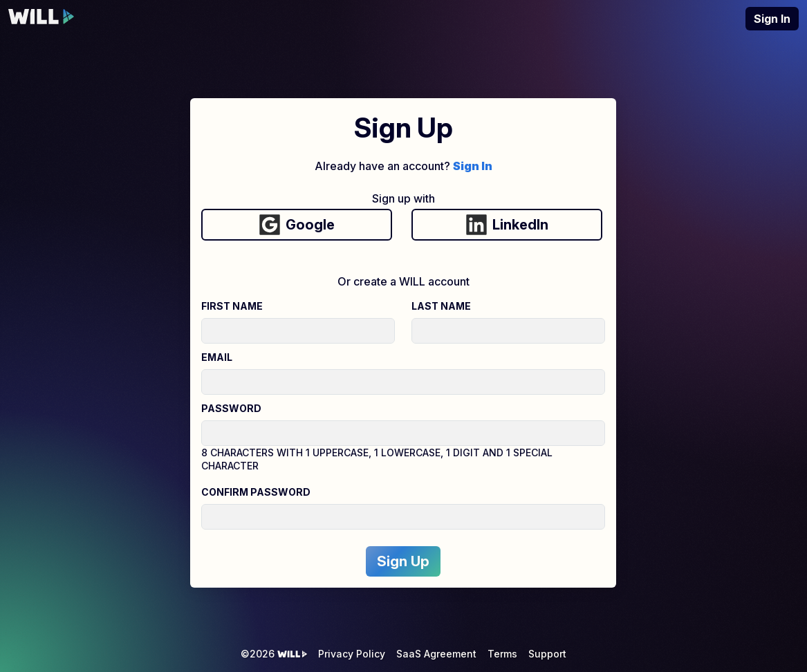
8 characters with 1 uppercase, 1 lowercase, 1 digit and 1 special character (377, 459)
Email (217, 357)
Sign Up (403, 561)
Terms (502, 654)
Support (547, 654)
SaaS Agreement (436, 654)
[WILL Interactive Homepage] (41, 19)
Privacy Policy (352, 654)
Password (231, 408)
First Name (232, 306)
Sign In (772, 19)
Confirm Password (256, 492)
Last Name (441, 306)
